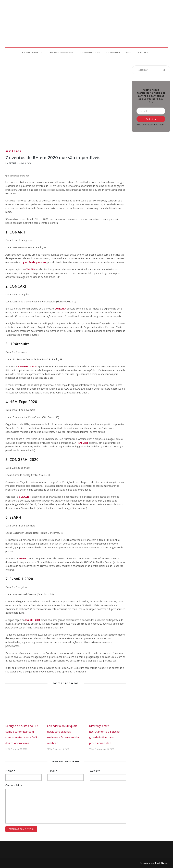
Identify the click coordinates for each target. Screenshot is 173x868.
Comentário (14, 785)
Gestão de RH (113, 53)
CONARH (30, 269)
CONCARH (60, 309)
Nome (10, 771)
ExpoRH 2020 (33, 620)
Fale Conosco (144, 53)
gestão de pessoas (34, 262)
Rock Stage (161, 863)
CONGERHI (25, 497)
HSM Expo (83, 443)
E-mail (52, 771)
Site (128, 53)
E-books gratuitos (32, 53)
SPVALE (13, 163)
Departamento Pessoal (61, 53)
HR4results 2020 (27, 366)
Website (95, 771)
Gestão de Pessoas (90, 53)
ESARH (22, 558)
